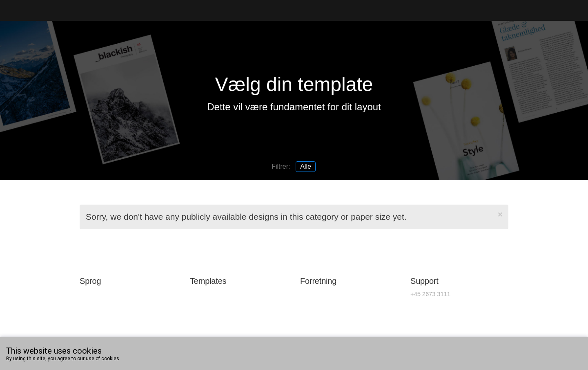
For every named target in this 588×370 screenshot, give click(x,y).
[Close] (500, 214)
